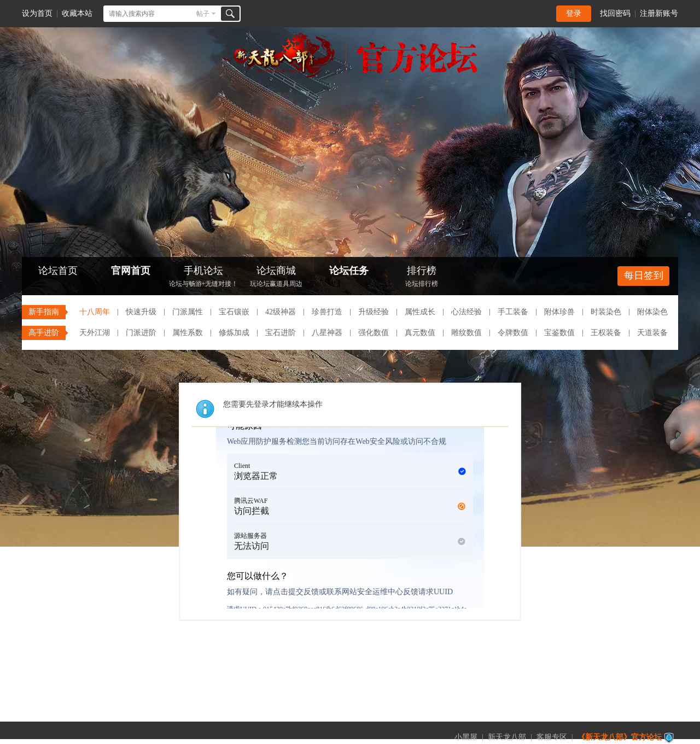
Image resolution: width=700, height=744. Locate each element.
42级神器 (281, 312)
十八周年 (95, 312)
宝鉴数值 (559, 333)
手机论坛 (203, 277)
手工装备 (513, 312)
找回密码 (615, 13)
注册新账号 (659, 13)
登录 (574, 13)
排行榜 (422, 277)
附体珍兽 (559, 312)
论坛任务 (349, 271)
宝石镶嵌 (234, 312)
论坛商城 (276, 277)
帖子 (203, 14)
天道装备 (652, 333)
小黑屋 (466, 737)
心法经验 (466, 312)
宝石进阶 (281, 333)
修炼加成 (234, 333)
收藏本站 (77, 13)
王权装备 (606, 333)
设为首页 (37, 13)
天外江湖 (95, 333)
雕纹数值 (466, 333)
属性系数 (188, 333)
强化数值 (374, 333)
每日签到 (644, 276)
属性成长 (420, 312)
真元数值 (420, 333)
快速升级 (141, 312)
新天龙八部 (507, 737)
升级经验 (374, 312)
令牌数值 (513, 333)
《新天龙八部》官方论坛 (620, 737)
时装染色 (606, 312)
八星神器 (327, 333)
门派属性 (188, 312)
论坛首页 (58, 271)
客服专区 (552, 737)
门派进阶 (141, 333)
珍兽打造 (327, 312)
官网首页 (131, 271)
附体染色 (652, 312)
